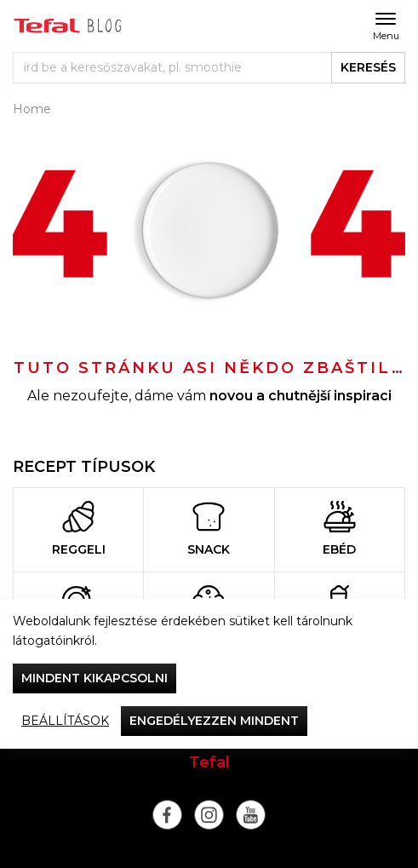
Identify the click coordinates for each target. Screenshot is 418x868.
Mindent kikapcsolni (94, 678)
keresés (368, 67)
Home (32, 109)
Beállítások (65, 721)
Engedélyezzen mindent (214, 721)
